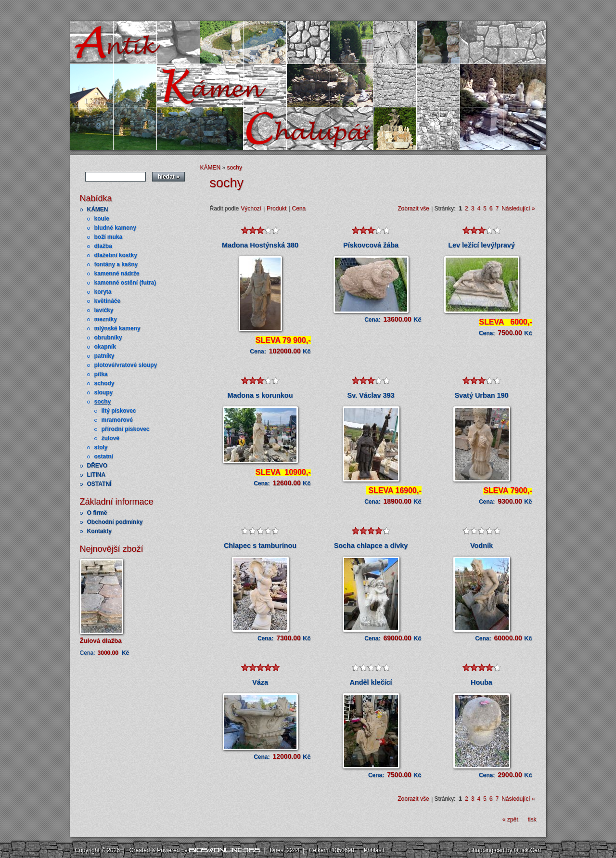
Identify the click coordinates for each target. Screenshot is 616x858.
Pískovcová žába (371, 245)
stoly (101, 447)
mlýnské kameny (117, 328)
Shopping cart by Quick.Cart (505, 850)
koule (102, 219)
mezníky (106, 319)
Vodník (481, 546)
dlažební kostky (116, 255)
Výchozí (251, 208)
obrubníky (108, 338)
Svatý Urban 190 (482, 395)
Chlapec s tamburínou (260, 546)
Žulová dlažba (101, 641)
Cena (299, 208)
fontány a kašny (116, 264)
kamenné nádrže (117, 273)
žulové (110, 438)
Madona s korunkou (260, 395)
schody (104, 383)
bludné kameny (115, 228)
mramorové (117, 420)
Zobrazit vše (413, 208)
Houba (481, 682)
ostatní (104, 456)
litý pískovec (119, 411)
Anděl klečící (371, 682)
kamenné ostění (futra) (125, 283)
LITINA (96, 475)
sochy (103, 402)
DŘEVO (97, 466)
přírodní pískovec (126, 429)
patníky (104, 356)
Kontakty (99, 531)
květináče (108, 301)
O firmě (97, 513)
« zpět (510, 819)
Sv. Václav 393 (371, 395)
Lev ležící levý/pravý (481, 245)
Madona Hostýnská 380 (260, 245)
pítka (101, 374)
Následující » (518, 208)
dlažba (103, 246)
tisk (532, 819)
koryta (103, 292)
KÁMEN (98, 209)
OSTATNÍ (99, 484)
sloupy (104, 392)
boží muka (109, 237)
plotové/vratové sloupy (126, 365)
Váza (260, 682)
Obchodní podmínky (115, 522)
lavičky (104, 310)
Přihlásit (374, 850)
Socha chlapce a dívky (371, 546)
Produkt (276, 208)
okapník (105, 347)
